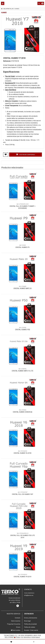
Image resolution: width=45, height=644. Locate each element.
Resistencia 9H (10, 83)
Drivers (18, 627)
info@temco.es (29, 595)
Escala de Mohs (35, 88)
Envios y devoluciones (31, 618)
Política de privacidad (30, 624)
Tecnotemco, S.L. (11, 636)
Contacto (18, 618)
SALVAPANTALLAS (8, 9)
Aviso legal (27, 621)
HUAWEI (17, 9)
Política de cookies (30, 627)
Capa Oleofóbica (10, 90)
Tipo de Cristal (10, 76)
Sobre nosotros (16, 621)
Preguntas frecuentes (14, 624)
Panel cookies (16, 630)
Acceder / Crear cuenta (31, 630)
